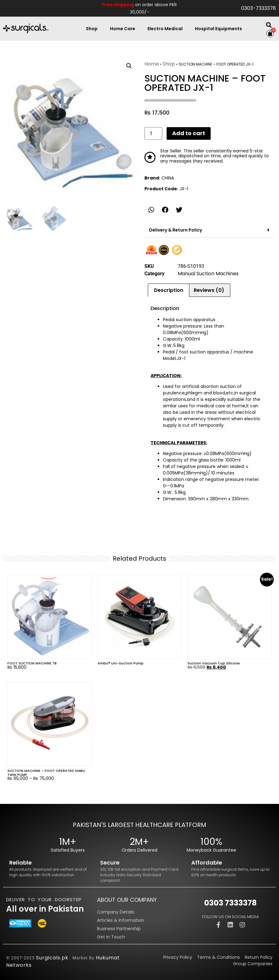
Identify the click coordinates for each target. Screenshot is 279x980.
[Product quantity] (153, 133)
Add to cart (189, 133)
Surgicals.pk (52, 958)
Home (152, 64)
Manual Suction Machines (208, 274)
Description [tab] (169, 290)
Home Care (123, 29)
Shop (92, 29)
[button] (269, 25)
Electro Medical (165, 29)
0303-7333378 (259, 8)
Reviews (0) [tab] (209, 290)
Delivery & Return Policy (176, 230)
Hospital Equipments (218, 29)
